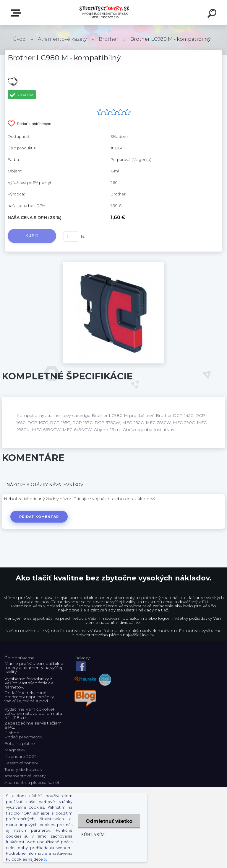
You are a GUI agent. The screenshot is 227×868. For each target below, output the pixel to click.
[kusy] (71, 236)
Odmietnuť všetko (109, 821)
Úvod (19, 39)
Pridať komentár (39, 517)
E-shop (17, 13)
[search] (213, 14)
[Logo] (105, 13)
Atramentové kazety (62, 39)
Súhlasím (93, 834)
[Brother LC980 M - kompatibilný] (113, 264)
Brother (108, 39)
